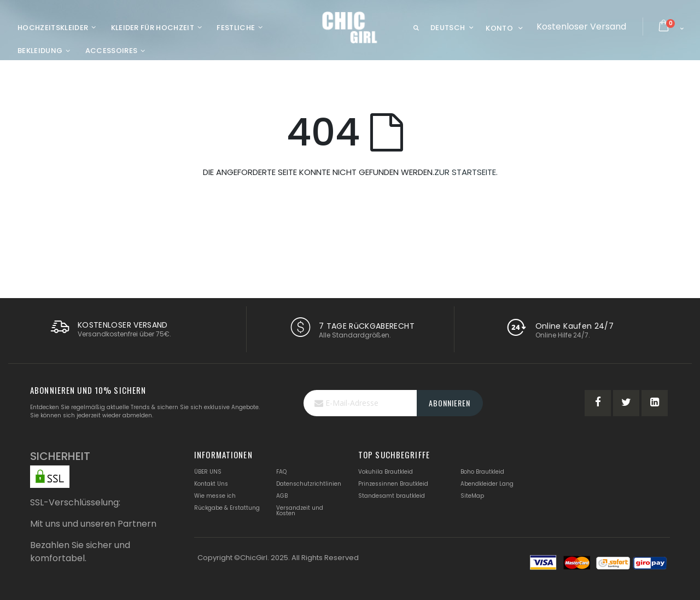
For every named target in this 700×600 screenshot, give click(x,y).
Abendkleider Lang (487, 484)
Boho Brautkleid (482, 472)
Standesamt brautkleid (392, 496)
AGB (282, 496)
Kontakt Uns (211, 484)
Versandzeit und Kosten (300, 511)
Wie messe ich (215, 496)
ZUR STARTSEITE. (466, 172)
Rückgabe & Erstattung (227, 508)
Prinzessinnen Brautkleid (393, 484)
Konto (499, 28)
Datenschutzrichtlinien (309, 484)
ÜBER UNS (208, 472)
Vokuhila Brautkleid (386, 472)
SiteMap (472, 496)
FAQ (281, 472)
